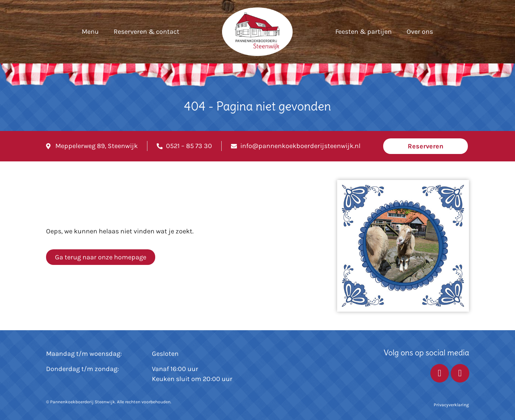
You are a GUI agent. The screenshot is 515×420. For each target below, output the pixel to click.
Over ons (420, 32)
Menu (90, 32)
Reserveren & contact (146, 32)
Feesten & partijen (364, 32)
